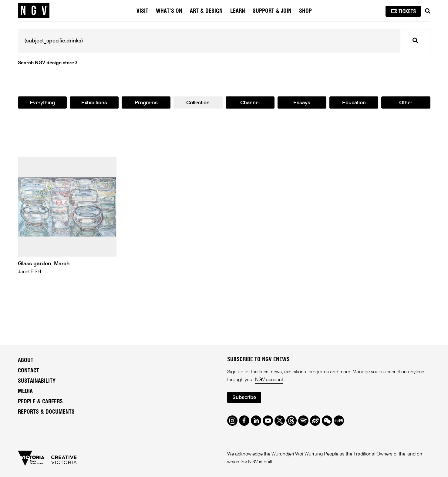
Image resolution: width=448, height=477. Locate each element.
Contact (29, 371)
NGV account (269, 380)
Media (25, 391)
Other (406, 103)
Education (354, 103)
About (26, 361)
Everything (42, 103)
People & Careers (40, 402)
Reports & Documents (46, 412)
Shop (305, 11)
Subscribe (244, 398)
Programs (146, 103)
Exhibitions (94, 103)
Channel (250, 103)
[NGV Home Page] (34, 11)
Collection (198, 103)
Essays (302, 103)
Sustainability (37, 381)
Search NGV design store (48, 63)
